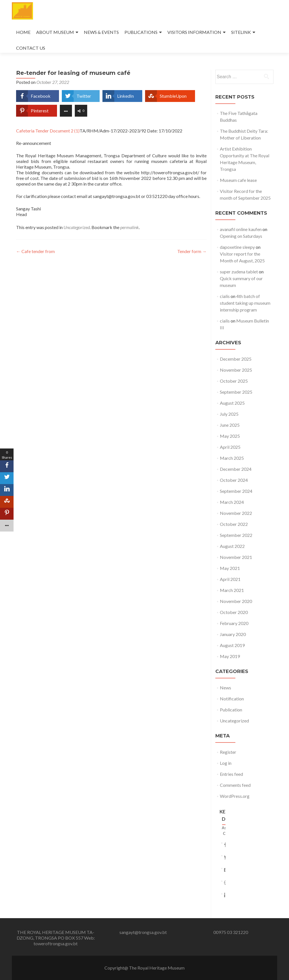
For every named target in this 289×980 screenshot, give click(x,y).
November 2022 (236, 513)
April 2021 (230, 579)
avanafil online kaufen (241, 229)
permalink (130, 227)
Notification (232, 699)
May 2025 (230, 436)
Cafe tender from (35, 251)
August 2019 (232, 645)
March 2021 (232, 590)
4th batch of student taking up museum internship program (245, 303)
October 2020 (234, 612)
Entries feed (231, 774)
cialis (225, 296)
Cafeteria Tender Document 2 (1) (48, 131)
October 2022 (234, 524)
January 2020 (233, 634)
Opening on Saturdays (241, 236)
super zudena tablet (239, 272)
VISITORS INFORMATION (194, 32)
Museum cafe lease (238, 180)
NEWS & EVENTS (101, 32)
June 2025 (230, 425)
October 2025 (234, 381)
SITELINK (241, 32)
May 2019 (230, 656)
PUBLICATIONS (141, 32)
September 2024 (236, 491)
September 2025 (236, 392)
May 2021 (230, 568)
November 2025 (236, 370)
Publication (231, 710)
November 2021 (236, 557)
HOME (23, 32)
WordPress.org (235, 796)
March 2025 (232, 458)
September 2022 (236, 535)
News (225, 688)
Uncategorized (77, 227)
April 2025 (230, 447)
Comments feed (235, 785)
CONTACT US (31, 48)
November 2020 (236, 601)
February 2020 (234, 623)
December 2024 (236, 469)
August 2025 (232, 403)
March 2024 (232, 502)
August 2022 (232, 546)
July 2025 (229, 414)
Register (228, 752)
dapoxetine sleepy (237, 247)
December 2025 (236, 359)
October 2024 (234, 480)
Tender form (192, 251)
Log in (226, 763)
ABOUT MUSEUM (55, 32)
